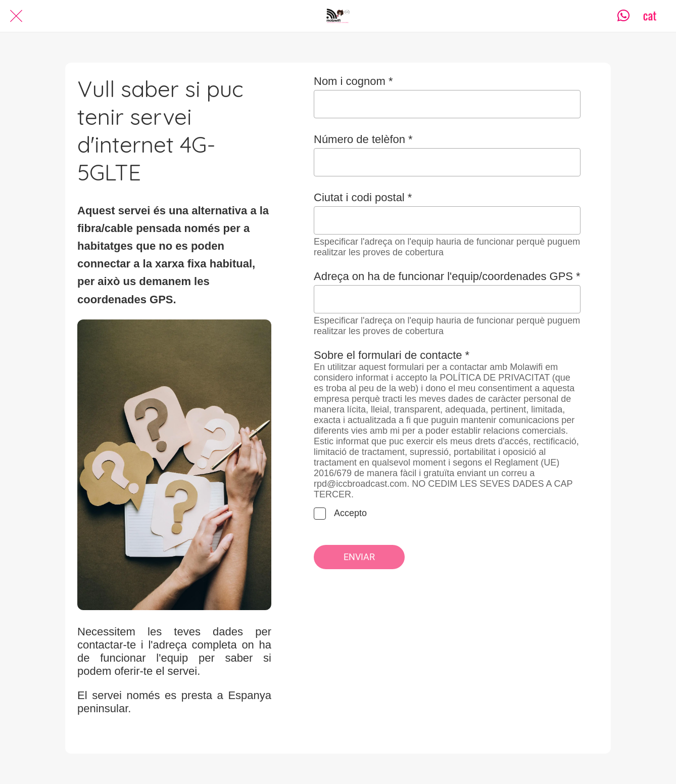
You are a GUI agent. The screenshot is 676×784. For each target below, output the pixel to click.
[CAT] (650, 16)
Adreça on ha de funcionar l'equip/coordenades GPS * (447, 276)
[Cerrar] (16, 16)
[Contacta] (623, 16)
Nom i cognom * (353, 81)
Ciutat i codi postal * (363, 197)
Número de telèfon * (363, 139)
